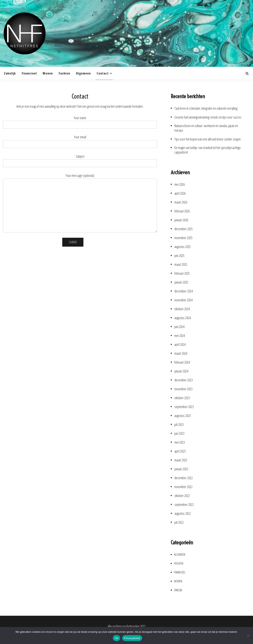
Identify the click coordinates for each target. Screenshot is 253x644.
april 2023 (180, 451)
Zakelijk (10, 73)
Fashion (64, 73)
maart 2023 (181, 460)
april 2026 (180, 193)
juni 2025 (179, 256)
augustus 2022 (183, 513)
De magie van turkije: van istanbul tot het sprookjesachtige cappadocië (208, 150)
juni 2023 (179, 433)
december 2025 (184, 229)
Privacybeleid (132, 638)
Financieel (29, 73)
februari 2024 (182, 362)
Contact (103, 73)
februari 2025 (182, 273)
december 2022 (184, 478)
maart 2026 (181, 202)
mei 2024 (180, 336)
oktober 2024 (182, 309)
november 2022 (183, 487)
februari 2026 (182, 211)
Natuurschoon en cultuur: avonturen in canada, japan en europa (206, 128)
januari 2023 (181, 469)
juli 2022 (179, 522)
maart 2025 (181, 264)
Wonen (48, 73)
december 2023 (184, 380)
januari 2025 (181, 282)
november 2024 (183, 300)
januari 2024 (181, 371)
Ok (117, 638)
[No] (248, 636)
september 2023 (184, 407)
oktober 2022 (182, 496)
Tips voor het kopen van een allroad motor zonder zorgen (207, 139)
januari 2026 (181, 220)
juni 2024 (179, 327)
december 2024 (184, 291)
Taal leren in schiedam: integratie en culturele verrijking (206, 108)
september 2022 (184, 505)
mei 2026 (180, 184)
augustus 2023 (183, 416)
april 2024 (180, 345)
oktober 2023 (182, 398)
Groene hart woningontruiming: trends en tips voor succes (208, 117)
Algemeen (83, 73)
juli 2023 (179, 425)
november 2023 (183, 389)
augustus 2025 (183, 247)
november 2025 (183, 238)
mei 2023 (180, 442)
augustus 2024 (183, 318)
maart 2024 (181, 353)
